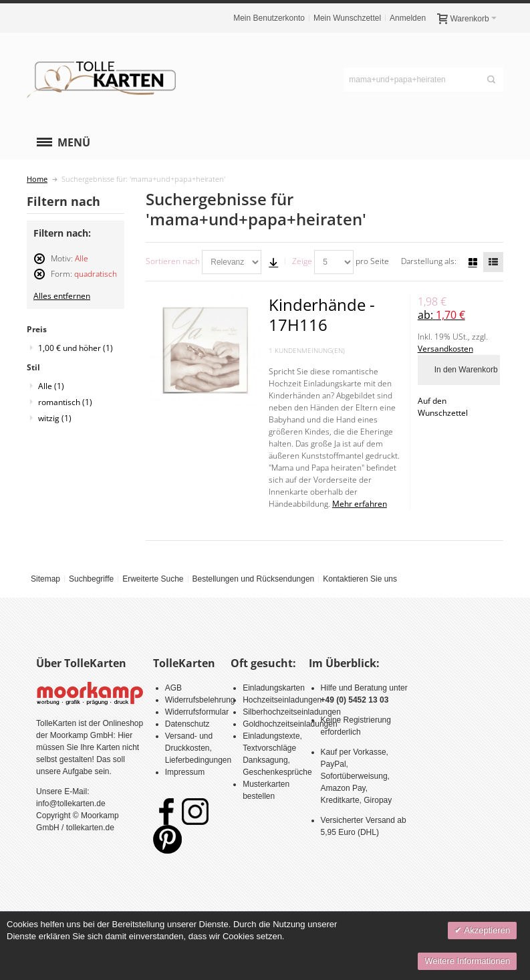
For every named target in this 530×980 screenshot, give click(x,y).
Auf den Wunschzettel (443, 407)
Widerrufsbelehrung (200, 700)
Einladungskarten (274, 688)
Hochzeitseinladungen (282, 700)
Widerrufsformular (197, 712)
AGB (173, 688)
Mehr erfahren (360, 504)
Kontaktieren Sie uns (360, 579)
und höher (76, 348)
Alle (51, 386)
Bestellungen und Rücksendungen (253, 579)
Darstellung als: (429, 261)
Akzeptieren (486, 930)
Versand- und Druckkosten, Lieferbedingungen (198, 748)
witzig (55, 418)
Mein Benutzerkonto (269, 18)
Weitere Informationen (467, 961)
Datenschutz (187, 724)
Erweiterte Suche (153, 579)
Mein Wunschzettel (347, 18)
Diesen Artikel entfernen (39, 264)
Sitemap (45, 579)
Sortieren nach (173, 261)
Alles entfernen (62, 296)
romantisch (65, 402)
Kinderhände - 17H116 (322, 315)
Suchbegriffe (91, 579)
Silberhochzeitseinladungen (292, 712)
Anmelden (408, 18)
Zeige (302, 261)
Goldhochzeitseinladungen (290, 724)
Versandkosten (445, 349)
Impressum (185, 772)
